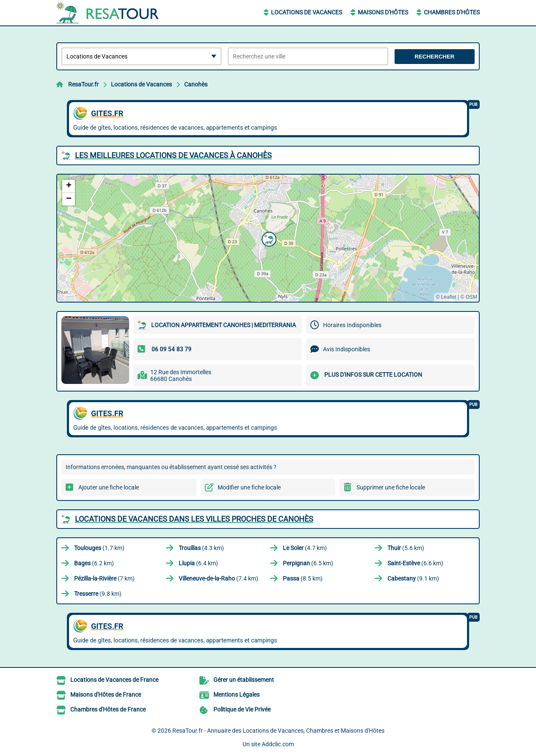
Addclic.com (278, 744)
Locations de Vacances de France (114, 680)
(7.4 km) (218, 578)
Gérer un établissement (244, 680)
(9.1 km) (413, 578)
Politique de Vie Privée (242, 709)
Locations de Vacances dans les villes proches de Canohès (194, 519)
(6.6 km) (415, 563)
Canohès (196, 84)
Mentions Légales (236, 695)
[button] (268, 238)
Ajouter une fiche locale (109, 487)
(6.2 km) (94, 563)
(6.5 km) (308, 563)
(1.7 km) (99, 548)
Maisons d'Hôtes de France (106, 695)
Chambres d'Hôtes (452, 12)
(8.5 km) (303, 578)
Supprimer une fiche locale (391, 487)
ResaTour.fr (83, 84)
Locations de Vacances (307, 12)
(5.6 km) (406, 548)
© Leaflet (446, 297)
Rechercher (434, 57)
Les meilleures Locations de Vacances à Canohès (173, 155)
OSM (471, 297)
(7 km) (104, 578)
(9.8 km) (98, 594)
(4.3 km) (201, 548)
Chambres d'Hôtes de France (108, 709)
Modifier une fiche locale (249, 487)
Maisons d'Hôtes (383, 12)
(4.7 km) (305, 548)
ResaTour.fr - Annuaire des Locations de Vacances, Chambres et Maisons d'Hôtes (278, 731)
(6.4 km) (198, 563)
